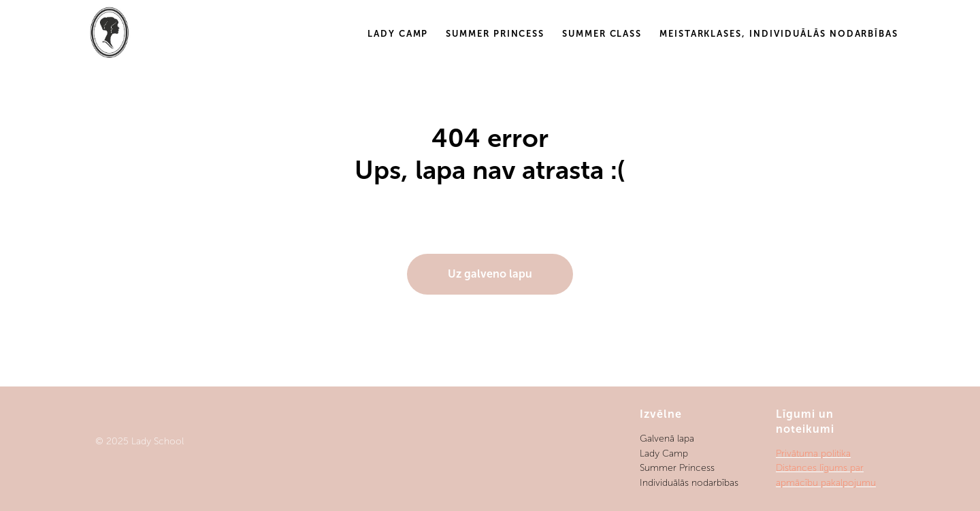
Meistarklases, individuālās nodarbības (779, 34)
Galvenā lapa (667, 439)
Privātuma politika (813, 454)
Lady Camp (398, 34)
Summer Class (602, 34)
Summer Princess (495, 34)
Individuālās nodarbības (689, 483)
